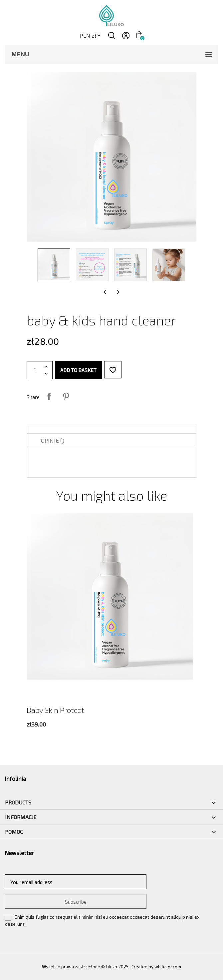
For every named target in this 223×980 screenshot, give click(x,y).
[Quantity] (35, 370)
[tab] (111, 430)
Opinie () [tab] (53, 440)
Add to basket (78, 370)
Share (49, 396)
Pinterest (66, 396)
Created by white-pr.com (156, 967)
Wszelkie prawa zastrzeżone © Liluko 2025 (86, 967)
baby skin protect (55, 710)
